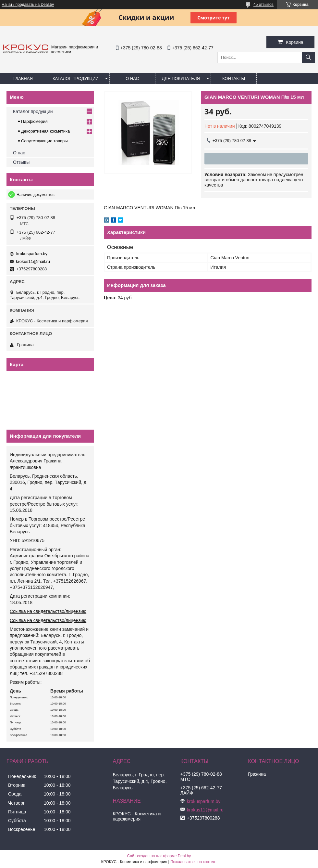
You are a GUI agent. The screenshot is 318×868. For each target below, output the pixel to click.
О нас (132, 78)
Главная (23, 78)
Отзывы (21, 162)
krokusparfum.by (32, 254)
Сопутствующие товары (44, 141)
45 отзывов (263, 5)
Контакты (234, 78)
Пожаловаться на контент (194, 862)
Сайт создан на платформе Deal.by (159, 856)
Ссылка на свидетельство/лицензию (48, 611)
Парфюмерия (34, 121)
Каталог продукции (76, 78)
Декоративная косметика (45, 131)
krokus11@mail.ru (33, 261)
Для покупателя (181, 78)
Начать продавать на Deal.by (28, 5)
